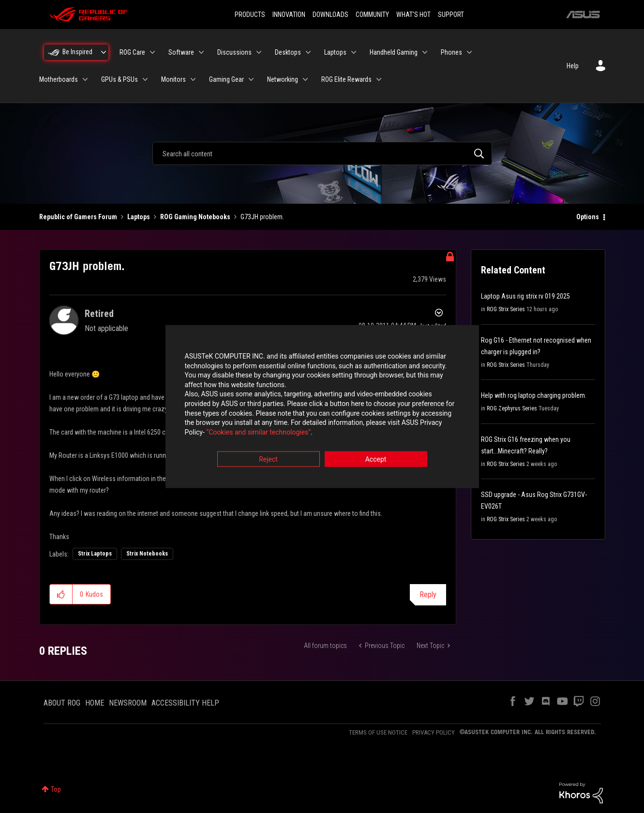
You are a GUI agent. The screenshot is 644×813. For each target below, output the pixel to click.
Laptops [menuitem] (335, 52)
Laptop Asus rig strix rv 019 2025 (525, 296)
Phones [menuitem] (451, 52)
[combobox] (322, 153)
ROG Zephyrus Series (512, 408)
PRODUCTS (250, 15)
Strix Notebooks (147, 554)
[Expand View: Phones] (469, 52)
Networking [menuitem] (283, 79)
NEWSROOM (128, 703)
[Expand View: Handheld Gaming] (425, 52)
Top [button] (56, 789)
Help (573, 66)
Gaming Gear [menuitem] (226, 79)
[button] (61, 594)
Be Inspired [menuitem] (77, 52)
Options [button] (588, 217)
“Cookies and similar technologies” (258, 433)
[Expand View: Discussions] (259, 52)
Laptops (139, 217)
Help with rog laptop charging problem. (534, 395)
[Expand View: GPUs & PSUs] (145, 79)
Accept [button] (376, 460)
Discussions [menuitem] (234, 52)
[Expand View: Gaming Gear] (251, 79)
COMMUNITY (372, 15)
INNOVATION (289, 15)
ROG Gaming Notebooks (195, 217)
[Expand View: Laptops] (354, 52)
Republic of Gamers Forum (78, 217)
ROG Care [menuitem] (132, 52)
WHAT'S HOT (413, 15)
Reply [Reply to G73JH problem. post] (428, 595)
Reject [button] (268, 460)
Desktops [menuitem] (288, 52)
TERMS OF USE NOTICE (378, 732)
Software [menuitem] (181, 52)
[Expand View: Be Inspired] (104, 52)
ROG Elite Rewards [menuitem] (346, 79)
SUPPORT (451, 15)
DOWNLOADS (330, 15)
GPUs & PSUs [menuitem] (120, 79)
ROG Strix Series (506, 309)
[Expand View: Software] (201, 52)
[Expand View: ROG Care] (152, 52)
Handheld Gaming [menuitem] (394, 52)
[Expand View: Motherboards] (85, 79)
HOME (95, 703)
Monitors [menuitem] (173, 79)
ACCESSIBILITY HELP (185, 703)
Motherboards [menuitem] (59, 79)
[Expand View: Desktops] (308, 52)
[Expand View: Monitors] (193, 79)
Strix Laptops (95, 554)
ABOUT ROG (62, 703)
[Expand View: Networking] (305, 79)
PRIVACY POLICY (434, 732)
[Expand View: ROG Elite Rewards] (379, 79)
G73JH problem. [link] (262, 217)
